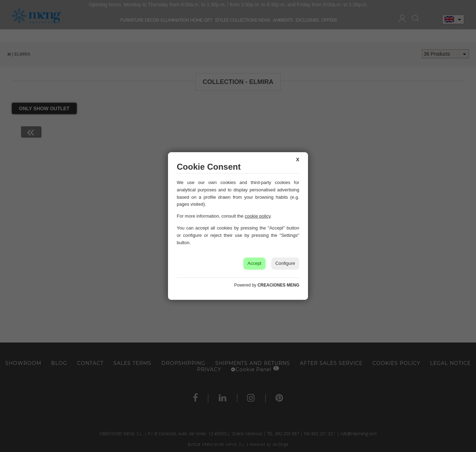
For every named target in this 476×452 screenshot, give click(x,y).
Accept (254, 263)
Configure (285, 263)
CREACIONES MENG (278, 285)
